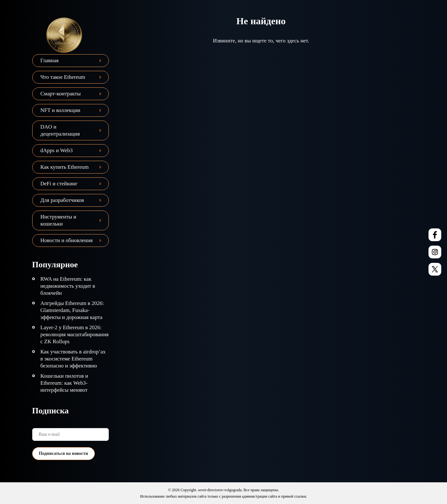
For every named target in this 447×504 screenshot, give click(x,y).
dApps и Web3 (57, 150)
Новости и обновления (67, 240)
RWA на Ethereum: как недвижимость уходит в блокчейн (68, 286)
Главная (50, 60)
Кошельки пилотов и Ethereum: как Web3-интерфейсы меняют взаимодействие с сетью (68, 386)
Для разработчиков (62, 200)
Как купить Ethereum (65, 167)
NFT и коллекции (60, 110)
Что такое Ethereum (63, 77)
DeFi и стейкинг (59, 184)
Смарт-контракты (61, 94)
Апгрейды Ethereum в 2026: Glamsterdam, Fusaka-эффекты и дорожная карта (72, 310)
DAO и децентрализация (60, 130)
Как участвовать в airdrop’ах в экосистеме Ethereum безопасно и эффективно (73, 359)
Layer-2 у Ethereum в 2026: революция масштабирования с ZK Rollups (75, 334)
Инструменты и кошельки (59, 220)
